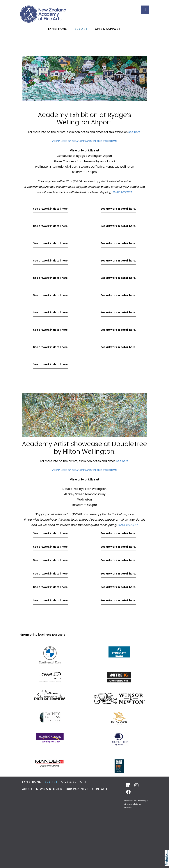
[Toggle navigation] (145, 10)
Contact (100, 789)
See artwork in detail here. (51, 209)
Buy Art (81, 29)
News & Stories (49, 789)
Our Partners (77, 789)
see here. (135, 132)
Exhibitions (58, 29)
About (27, 789)
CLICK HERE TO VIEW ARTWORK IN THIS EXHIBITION (85, 141)
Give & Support (108, 29)
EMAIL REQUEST (122, 192)
